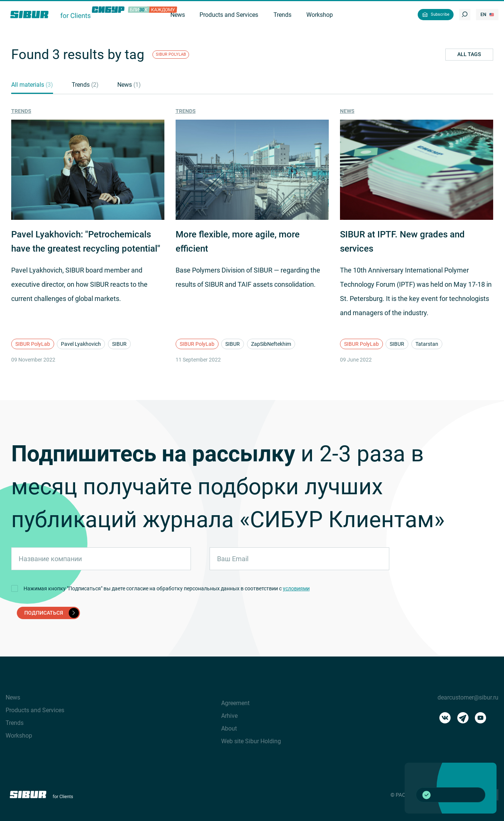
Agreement (235, 703)
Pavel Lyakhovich (81, 344)
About (229, 728)
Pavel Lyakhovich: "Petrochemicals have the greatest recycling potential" (86, 242)
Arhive (229, 716)
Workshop (19, 736)
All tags (469, 54)
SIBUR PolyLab (33, 344)
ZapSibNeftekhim (271, 344)
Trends (85, 85)
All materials (32, 85)
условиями (296, 588)
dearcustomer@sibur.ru (468, 697)
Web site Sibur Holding (251, 741)
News (129, 85)
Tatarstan (427, 344)
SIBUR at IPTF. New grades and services (402, 242)
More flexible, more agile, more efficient (238, 242)
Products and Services (35, 710)
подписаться (51, 613)
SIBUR (119, 344)
